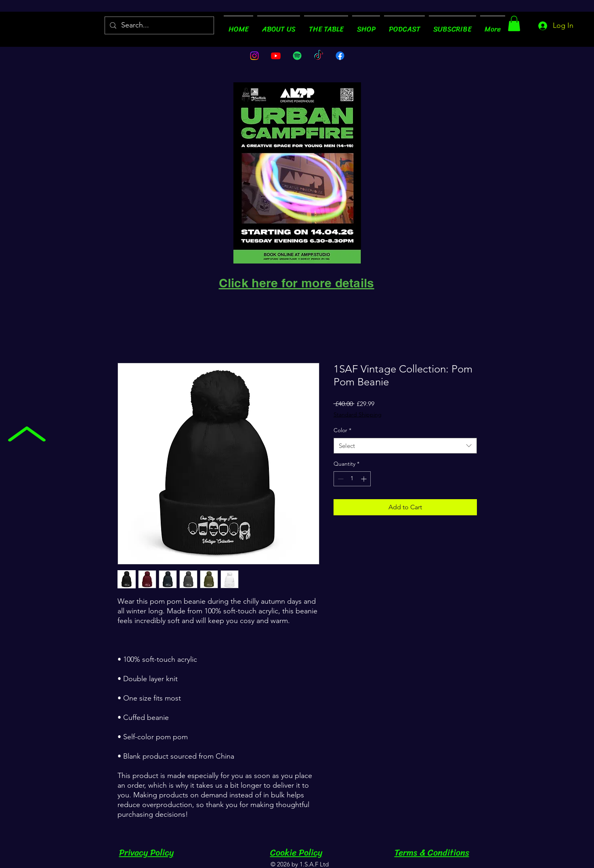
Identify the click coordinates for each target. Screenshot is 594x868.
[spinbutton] (352, 479)
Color (342, 430)
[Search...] (159, 25)
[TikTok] (319, 56)
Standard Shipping (358, 414)
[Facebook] (340, 56)
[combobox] (405, 446)
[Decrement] (340, 479)
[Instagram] (254, 56)
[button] (514, 23)
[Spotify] (297, 56)
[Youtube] (276, 56)
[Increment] (364, 479)
